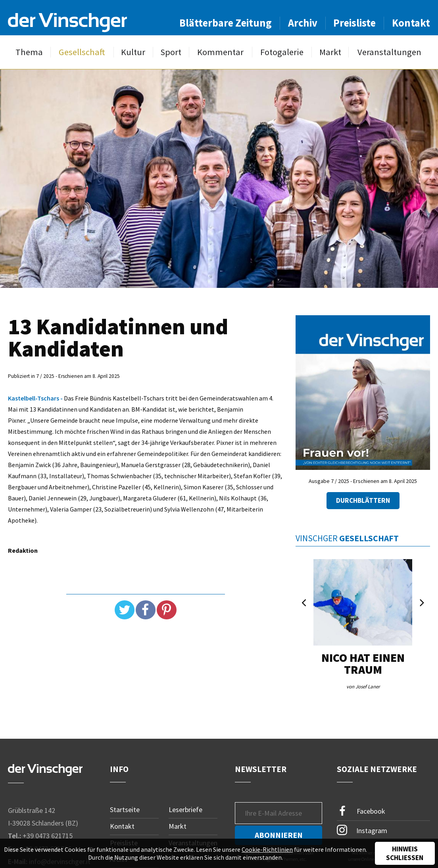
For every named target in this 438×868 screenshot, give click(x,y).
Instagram (362, 830)
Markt (330, 52)
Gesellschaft (82, 52)
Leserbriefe (185, 810)
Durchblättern (363, 500)
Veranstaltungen (389, 52)
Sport (171, 52)
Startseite (125, 810)
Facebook (361, 811)
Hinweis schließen (405, 853)
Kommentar (220, 52)
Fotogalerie (282, 52)
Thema (29, 52)
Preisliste (354, 23)
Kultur (133, 52)
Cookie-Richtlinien (267, 849)
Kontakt (411, 23)
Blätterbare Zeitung (226, 23)
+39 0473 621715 (48, 836)
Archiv (303, 23)
